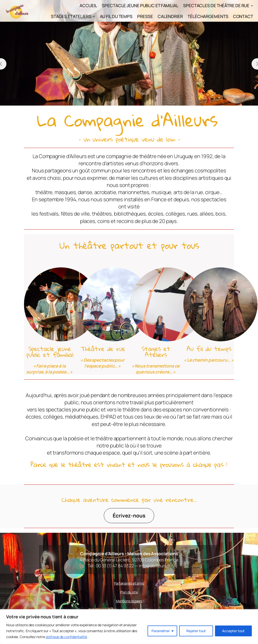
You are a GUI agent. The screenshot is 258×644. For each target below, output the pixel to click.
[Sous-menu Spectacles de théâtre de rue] (252, 5)
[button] (121, 98)
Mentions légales (129, 601)
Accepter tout (233, 631)
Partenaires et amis (129, 583)
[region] (129, 627)
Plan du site (129, 592)
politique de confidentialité (66, 637)
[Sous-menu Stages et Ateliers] (94, 16)
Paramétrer (161, 631)
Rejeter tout (196, 631)
